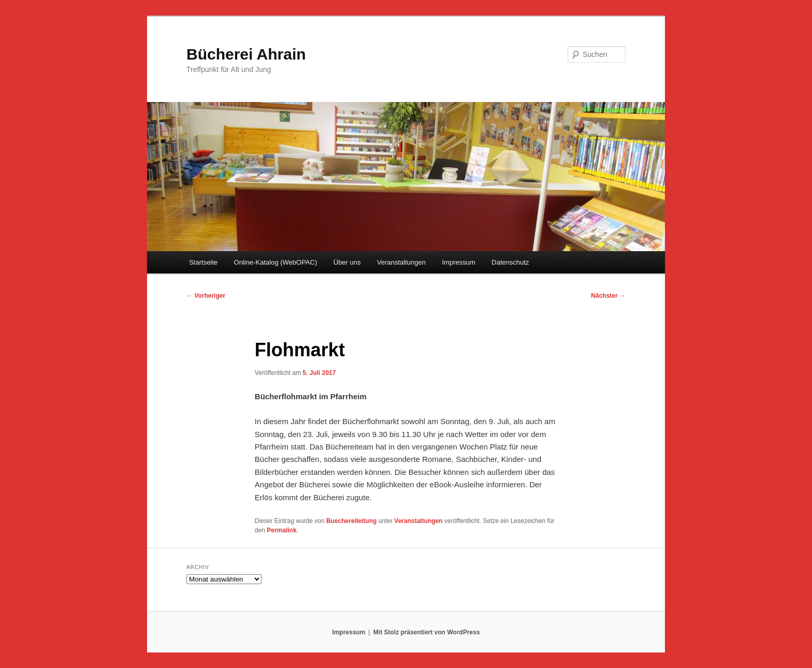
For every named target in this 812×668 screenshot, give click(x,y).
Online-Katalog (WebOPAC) (276, 262)
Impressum (458, 262)
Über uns (347, 262)
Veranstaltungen (401, 262)
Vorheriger (206, 296)
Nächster (608, 296)
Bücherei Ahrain (246, 54)
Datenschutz (510, 262)
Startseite (203, 262)
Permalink (281, 530)
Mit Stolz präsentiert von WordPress (427, 632)
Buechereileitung (351, 521)
